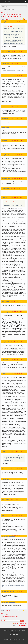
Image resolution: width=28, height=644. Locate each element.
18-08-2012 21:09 (18, 602)
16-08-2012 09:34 (18, 536)
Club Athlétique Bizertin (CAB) (12, 16)
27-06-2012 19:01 (18, 107)
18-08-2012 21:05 (18, 592)
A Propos (5, 631)
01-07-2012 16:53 (18, 302)
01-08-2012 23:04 (18, 479)
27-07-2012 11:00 (18, 374)
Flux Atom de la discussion (21, 623)
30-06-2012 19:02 (18, 140)
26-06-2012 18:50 (18, 76)
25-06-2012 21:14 (18, 22)
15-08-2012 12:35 (18, 499)
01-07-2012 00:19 (18, 188)
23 (25, 19)
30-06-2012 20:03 (18, 178)
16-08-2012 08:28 (18, 516)
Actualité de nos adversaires (12, 15)
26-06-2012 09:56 (18, 52)
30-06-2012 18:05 (18, 118)
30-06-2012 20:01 (18, 155)
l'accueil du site (23, 625)
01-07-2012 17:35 (18, 359)
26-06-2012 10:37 (18, 63)
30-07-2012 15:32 (18, 469)
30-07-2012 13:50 (18, 451)
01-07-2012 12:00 (18, 197)
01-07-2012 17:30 (18, 342)
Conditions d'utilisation (15, 631)
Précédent (8, 19)
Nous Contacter (15, 632)
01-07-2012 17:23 (18, 312)
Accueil (3, 13)
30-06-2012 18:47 (18, 127)
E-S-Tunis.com (8, 1)
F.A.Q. (24, 631)
